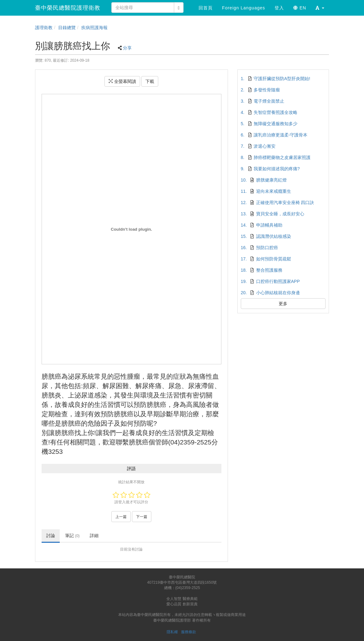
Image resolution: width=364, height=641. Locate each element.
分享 (127, 48)
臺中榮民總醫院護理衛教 (68, 8)
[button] (320, 8)
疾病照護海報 (94, 28)
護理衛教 (44, 28)
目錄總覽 (67, 28)
